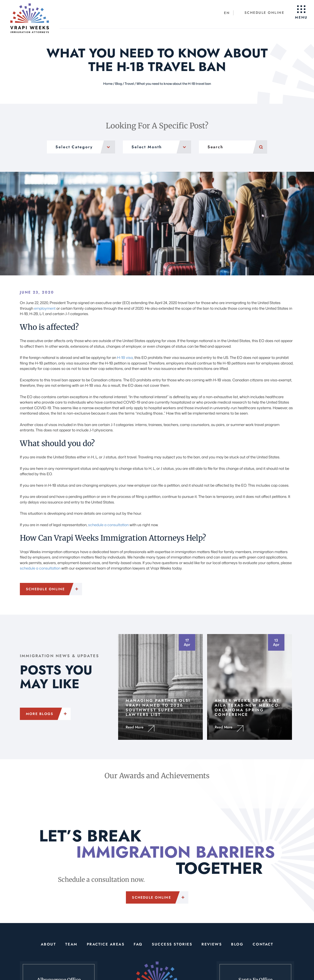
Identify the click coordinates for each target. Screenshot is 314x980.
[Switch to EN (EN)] (227, 13)
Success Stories (172, 944)
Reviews (211, 944)
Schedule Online (264, 13)
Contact (263, 944)
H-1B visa (125, 357)
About (49, 944)
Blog (237, 944)
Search (260, 147)
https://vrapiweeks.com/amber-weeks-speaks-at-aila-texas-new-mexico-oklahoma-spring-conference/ (250, 687)
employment (45, 308)
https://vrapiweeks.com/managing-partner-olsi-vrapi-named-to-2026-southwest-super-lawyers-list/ (161, 687)
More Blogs (39, 714)
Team (72, 944)
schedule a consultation (108, 525)
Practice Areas (106, 944)
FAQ (138, 944)
